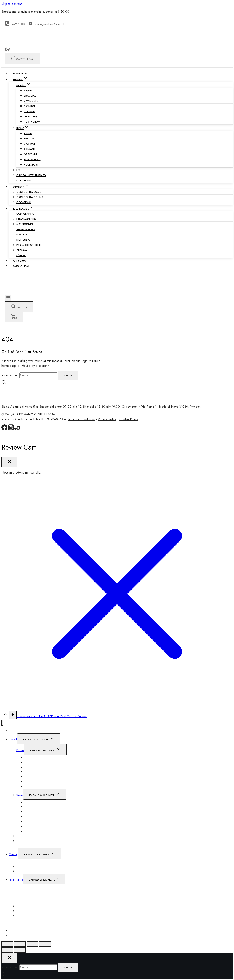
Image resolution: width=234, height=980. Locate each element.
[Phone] (18, 429)
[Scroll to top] (5, 716)
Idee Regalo (16, 880)
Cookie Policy (129, 419)
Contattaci (21, 266)
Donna (20, 750)
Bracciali (30, 96)
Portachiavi (32, 122)
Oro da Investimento (31, 175)
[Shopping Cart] (14, 317)
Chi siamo (20, 261)
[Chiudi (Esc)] (7, 944)
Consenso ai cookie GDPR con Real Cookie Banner (52, 716)
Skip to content (12, 4)
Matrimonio (25, 224)
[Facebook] (4, 429)
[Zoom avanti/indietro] (45, 944)
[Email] (15, 429)
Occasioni (24, 181)
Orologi (14, 854)
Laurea (21, 255)
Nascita (22, 235)
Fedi (19, 170)
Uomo (20, 795)
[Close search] (9, 958)
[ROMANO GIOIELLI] (38, 45)
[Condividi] (20, 944)
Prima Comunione (29, 245)
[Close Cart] (9, 462)
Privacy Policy (107, 419)
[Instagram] (11, 429)
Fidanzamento (26, 219)
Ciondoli (30, 106)
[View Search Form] (19, 307)
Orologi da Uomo (29, 192)
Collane (30, 111)
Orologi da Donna (30, 197)
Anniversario (26, 229)
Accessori (31, 165)
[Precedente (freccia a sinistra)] (7, 950)
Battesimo (23, 240)
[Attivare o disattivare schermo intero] (32, 944)
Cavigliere (31, 101)
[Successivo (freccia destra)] (20, 950)
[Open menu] (8, 298)
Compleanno (25, 214)
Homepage (20, 73)
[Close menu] (2, 723)
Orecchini (31, 117)
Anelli (28, 90)
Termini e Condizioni (81, 419)
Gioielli (13, 740)
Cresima (22, 250)
